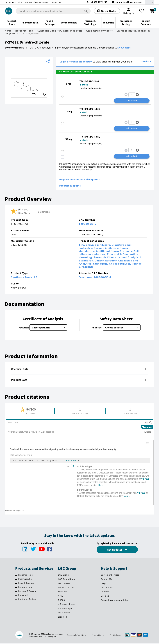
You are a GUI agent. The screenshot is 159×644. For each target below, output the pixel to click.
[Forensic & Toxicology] (16, 592)
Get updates (115, 550)
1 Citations (44, 213)
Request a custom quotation (115, 601)
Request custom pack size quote (79, 180)
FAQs (103, 584)
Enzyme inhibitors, (99, 245)
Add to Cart (132, 101)
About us (10, 2)
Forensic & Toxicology (28, 592)
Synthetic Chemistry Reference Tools (60, 31)
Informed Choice (66, 605)
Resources (29, 2)
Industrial (23, 596)
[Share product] (49, 62)
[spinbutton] (132, 95)
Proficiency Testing (27, 600)
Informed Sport (66, 609)
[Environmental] (16, 588)
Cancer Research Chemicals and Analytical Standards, (108, 263)
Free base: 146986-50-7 (95, 278)
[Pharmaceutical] (16, 580)
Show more (124, 48)
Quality (19, 2)
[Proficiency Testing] (16, 600)
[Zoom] (45, 96)
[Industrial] (16, 596)
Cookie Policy (116, 636)
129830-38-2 (88, 225)
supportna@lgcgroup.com (129, 2)
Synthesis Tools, (22, 278)
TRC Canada (64, 613)
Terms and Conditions (76, 636)
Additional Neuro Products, (115, 252)
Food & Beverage (26, 584)
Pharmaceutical (26, 580)
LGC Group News (66, 580)
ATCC (61, 597)
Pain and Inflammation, (123, 255)
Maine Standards (66, 588)
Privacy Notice (98, 636)
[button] (137, 95)
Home (8, 31)
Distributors (107, 588)
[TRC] (29, 72)
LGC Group (64, 576)
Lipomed (62, 617)
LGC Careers (64, 584)
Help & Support (42, 2)
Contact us (56, 2)
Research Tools (24, 31)
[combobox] (53, 11)
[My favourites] (142, 11)
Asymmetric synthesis (99, 31)
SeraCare (62, 592)
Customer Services (110, 576)
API (36, 278)
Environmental (25, 588)
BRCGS (61, 601)
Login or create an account (76, 62)
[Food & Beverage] (16, 584)
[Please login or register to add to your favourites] (62, 96)
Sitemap (105, 597)
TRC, (82, 245)
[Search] (86, 11)
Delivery (105, 592)
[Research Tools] (16, 576)
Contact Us (106, 580)
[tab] (79, 370)
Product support (69, 186)
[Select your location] (150, 2)
